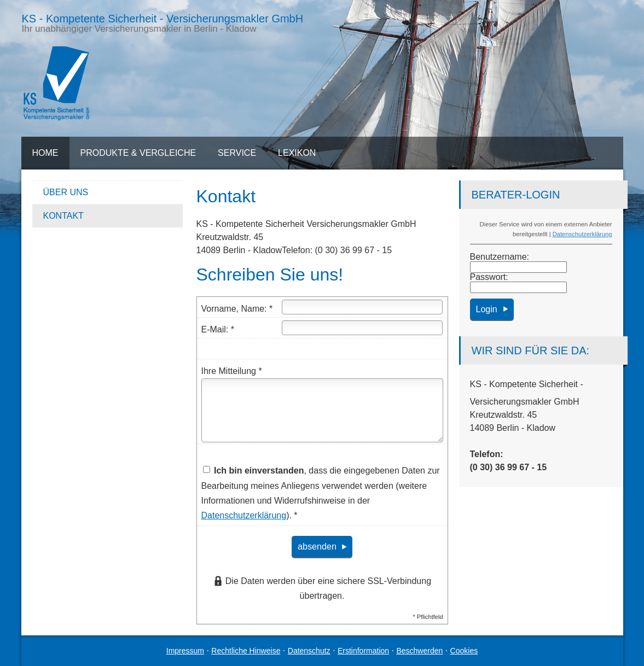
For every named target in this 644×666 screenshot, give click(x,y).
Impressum (185, 651)
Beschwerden (419, 651)
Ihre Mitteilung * (232, 371)
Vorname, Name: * (237, 309)
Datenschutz (309, 651)
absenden (317, 547)
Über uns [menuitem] (66, 192)
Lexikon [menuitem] (297, 153)
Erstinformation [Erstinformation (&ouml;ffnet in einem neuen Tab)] (363, 651)
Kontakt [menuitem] (63, 216)
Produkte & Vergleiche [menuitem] (138, 153)
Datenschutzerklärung (582, 234)
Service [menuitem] (237, 153)
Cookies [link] (464, 651)
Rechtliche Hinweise (246, 651)
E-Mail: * (218, 329)
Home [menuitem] (45, 153)
